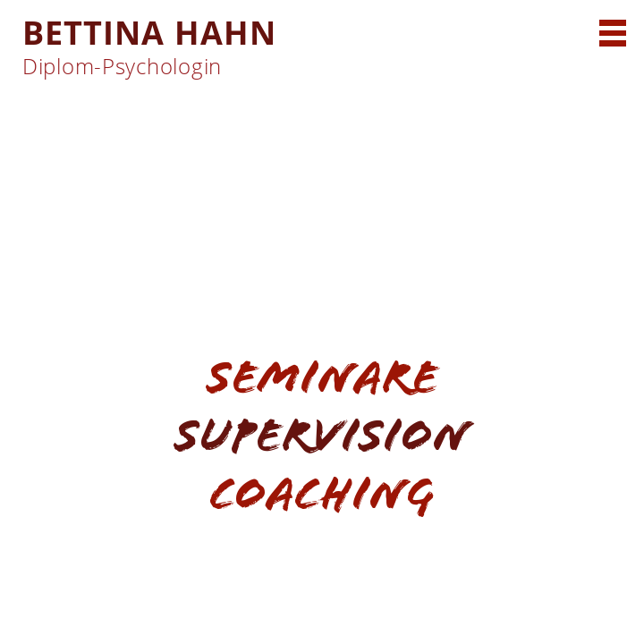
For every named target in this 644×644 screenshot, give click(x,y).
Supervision (322, 435)
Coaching (322, 493)
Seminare (322, 377)
